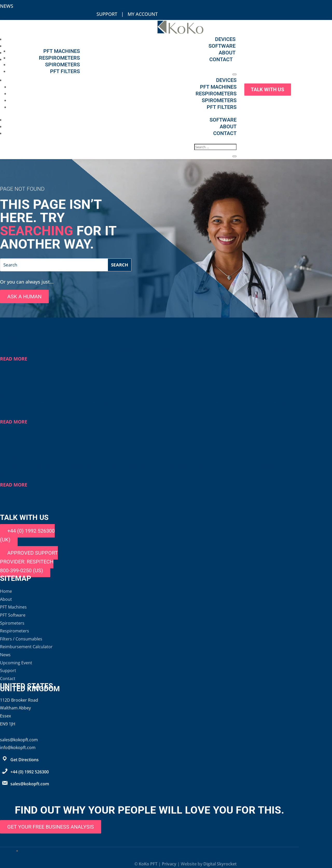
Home (6, 591)
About (227, 53)
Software (222, 46)
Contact (221, 59)
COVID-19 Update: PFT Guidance (62, 384)
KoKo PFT (148, 864)
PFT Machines (62, 51)
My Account (143, 14)
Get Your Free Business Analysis (51, 827)
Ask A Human (24, 297)
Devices (225, 39)
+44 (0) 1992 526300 (30, 772)
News (7, 6)
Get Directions (25, 760)
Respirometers (59, 58)
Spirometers (63, 65)
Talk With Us (269, 89)
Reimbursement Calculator (26, 647)
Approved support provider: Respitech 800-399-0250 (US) (29, 562)
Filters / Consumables (21, 639)
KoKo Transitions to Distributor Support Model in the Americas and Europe (142, 325)
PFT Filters (65, 71)
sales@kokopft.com (30, 784)
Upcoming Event (16, 663)
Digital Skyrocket (220, 864)
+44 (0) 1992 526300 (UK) (27, 535)
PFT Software (13, 615)
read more (14, 359)
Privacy (169, 864)
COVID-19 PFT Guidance (45, 447)
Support (107, 14)
